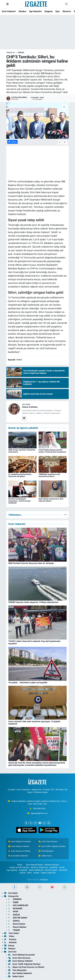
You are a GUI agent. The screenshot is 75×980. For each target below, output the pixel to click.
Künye (18, 865)
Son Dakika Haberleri (18, 856)
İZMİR (13, 902)
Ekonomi (67, 11)
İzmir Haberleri (9, 11)
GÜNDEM (53, 867)
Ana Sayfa (11, 893)
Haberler (11, 53)
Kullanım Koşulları (52, 865)
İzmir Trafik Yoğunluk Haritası (52, 846)
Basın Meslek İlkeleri (35, 865)
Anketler (10, 942)
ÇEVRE (62, 867)
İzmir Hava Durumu (48, 841)
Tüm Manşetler (46, 851)
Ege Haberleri (35, 11)
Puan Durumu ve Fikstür (19, 851)
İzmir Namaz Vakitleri (19, 846)
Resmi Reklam (17, 927)
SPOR (29, 873)
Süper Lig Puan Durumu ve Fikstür (26, 967)
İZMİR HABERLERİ (36, 870)
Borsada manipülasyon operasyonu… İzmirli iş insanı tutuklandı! (20, 501)
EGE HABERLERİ (18, 905)
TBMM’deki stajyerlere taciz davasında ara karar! (49, 475)
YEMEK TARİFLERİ (48, 873)
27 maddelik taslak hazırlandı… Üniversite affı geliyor (20, 475)
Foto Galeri (12, 933)
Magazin (49, 11)
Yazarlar (10, 939)
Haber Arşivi (45, 856)
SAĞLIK (23, 873)
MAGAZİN (63, 870)
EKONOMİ (23, 870)
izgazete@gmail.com (39, 813)
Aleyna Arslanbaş (30, 407)
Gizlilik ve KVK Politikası (19, 867)
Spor (58, 11)
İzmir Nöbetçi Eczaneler (20, 841)
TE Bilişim (44, 880)
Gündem (22, 11)
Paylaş (12, 142)
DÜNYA (14, 921)
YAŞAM (36, 873)
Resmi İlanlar (17, 924)
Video (9, 936)
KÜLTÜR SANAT (51, 870)
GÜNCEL (21, 53)
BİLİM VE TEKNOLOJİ (40, 867)
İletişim (10, 949)
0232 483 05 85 (39, 809)
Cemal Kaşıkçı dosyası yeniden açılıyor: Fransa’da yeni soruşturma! (52, 451)
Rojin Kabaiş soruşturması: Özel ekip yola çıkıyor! (51, 500)
